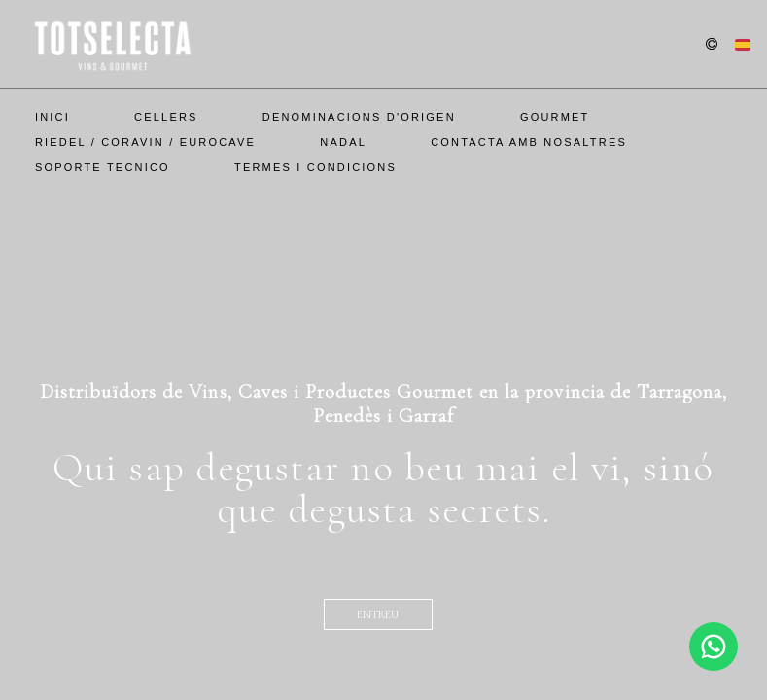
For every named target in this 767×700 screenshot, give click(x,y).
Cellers (166, 117)
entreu (378, 614)
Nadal (343, 142)
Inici (52, 117)
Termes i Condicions (315, 167)
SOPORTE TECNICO (103, 167)
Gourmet (555, 117)
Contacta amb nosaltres (529, 142)
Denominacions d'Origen (359, 117)
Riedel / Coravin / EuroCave (145, 142)
